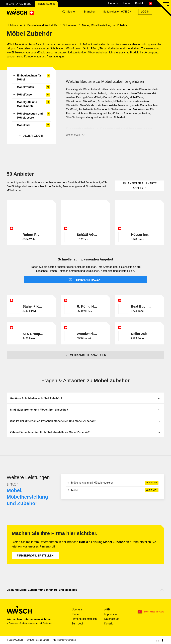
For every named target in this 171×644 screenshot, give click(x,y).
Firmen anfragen (85, 280)
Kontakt (140, 3)
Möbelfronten (31, 87)
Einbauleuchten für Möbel (31, 78)
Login (145, 12)
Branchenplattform (19, 4)
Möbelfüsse (31, 95)
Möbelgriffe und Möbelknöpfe (31, 104)
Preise (126, 3)
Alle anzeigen (31, 136)
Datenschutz (112, 619)
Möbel (113, 490)
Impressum (111, 614)
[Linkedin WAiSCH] (157, 640)
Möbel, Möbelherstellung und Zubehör (27, 497)
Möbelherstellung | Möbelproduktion (113, 483)
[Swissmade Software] (151, 612)
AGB (107, 610)
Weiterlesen (75, 135)
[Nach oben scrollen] (162, 590)
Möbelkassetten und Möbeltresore (31, 116)
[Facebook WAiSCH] (163, 640)
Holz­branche (46, 4)
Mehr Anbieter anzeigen (85, 355)
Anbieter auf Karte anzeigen (140, 186)
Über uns (112, 3)
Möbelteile (31, 125)
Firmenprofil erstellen (35, 556)
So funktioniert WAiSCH (117, 12)
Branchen (90, 12)
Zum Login (78, 624)
